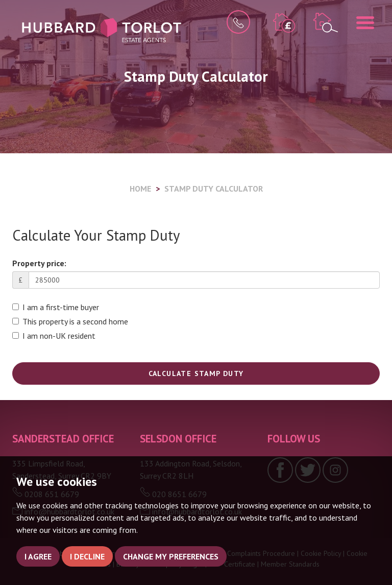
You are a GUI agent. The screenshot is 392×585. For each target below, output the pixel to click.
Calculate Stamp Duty (196, 373)
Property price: (39, 263)
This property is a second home (70, 321)
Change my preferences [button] (171, 556)
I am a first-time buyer (56, 307)
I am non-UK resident (54, 336)
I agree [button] (38, 556)
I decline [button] (87, 556)
